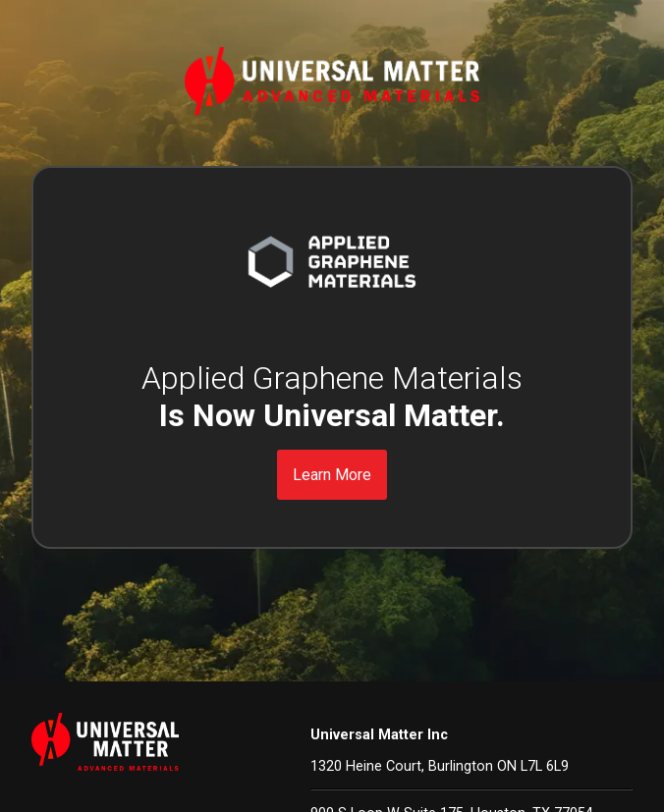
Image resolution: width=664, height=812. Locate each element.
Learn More (332, 475)
